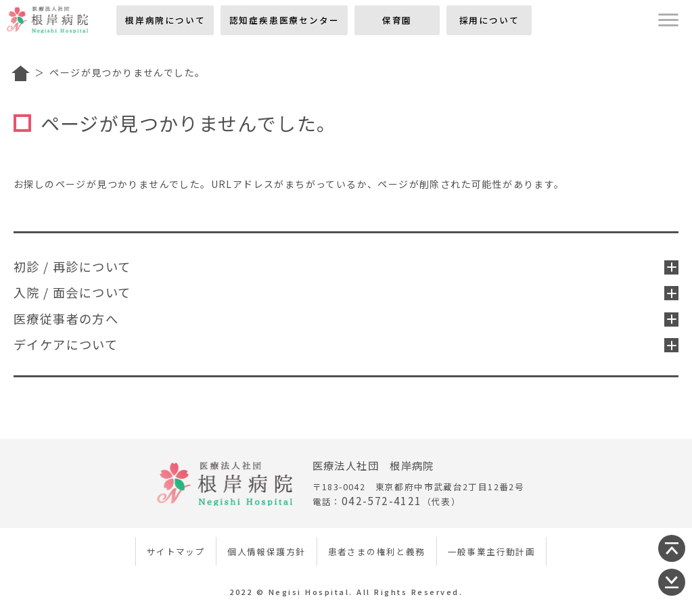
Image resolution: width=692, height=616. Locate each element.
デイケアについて (346, 344)
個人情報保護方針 (266, 551)
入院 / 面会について (346, 292)
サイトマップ (176, 551)
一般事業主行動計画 (492, 551)
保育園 (397, 20)
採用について (489, 20)
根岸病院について (165, 20)
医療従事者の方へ (346, 318)
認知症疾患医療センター (284, 20)
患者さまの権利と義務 (377, 551)
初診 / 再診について (346, 266)
